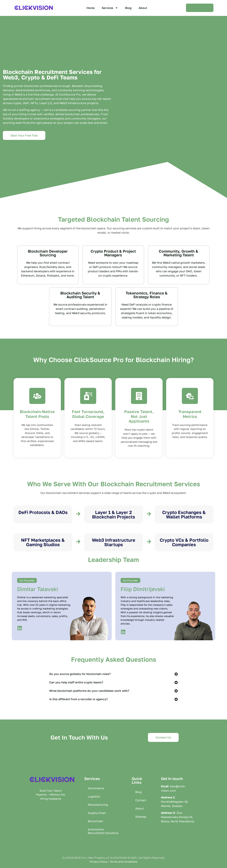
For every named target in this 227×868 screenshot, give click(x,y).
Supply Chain (97, 813)
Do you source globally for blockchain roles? (80, 674)
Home (91, 8)
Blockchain (95, 821)
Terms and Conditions (124, 862)
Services (110, 8)
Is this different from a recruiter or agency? (78, 699)
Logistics (94, 796)
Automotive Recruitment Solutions (103, 831)
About (143, 8)
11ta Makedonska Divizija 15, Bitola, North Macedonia (178, 817)
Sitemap (141, 817)
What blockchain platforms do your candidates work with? (89, 691)
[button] (113, 674)
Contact (141, 800)
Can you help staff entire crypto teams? (76, 682)
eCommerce (96, 788)
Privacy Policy (99, 862)
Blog (128, 8)
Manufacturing (98, 805)
